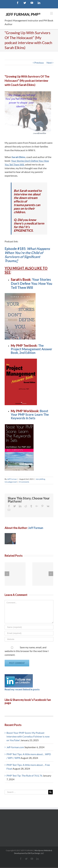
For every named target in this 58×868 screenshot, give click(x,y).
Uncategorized (11, 482)
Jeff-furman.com (15, 747)
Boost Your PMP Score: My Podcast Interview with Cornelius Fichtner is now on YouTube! (28, 736)
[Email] (29, 633)
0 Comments (24, 482)
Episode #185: (16, 249)
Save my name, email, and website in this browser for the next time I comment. (27, 651)
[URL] (29, 639)
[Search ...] (26, 792)
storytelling (40, 479)
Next (49, 63)
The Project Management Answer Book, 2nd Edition (31, 349)
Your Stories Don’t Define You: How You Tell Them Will (31, 284)
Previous (39, 63)
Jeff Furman (12, 479)
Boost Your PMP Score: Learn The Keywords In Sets (30, 414)
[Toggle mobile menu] (52, 13)
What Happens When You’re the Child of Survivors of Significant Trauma (27, 255)
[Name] (29, 627)
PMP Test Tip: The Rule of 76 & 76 (24, 776)
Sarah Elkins (18, 157)
